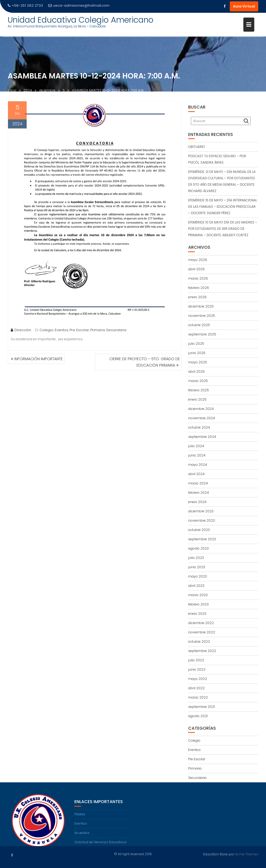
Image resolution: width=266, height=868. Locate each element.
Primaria (98, 331)
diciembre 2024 (201, 409)
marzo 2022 (198, 697)
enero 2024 (197, 502)
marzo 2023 (198, 595)
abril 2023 (196, 586)
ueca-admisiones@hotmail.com (79, 5)
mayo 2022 (198, 679)
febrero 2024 (199, 493)
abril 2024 (196, 474)
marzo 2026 (198, 278)
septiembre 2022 (202, 651)
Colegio (46, 331)
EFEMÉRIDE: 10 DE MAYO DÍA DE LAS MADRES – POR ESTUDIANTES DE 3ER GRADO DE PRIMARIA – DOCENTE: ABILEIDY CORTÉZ (223, 229)
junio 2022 (197, 669)
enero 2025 (197, 399)
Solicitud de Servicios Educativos (100, 846)
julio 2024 (196, 446)
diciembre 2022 (201, 623)
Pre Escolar (79, 331)
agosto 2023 (198, 548)
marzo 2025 (198, 381)
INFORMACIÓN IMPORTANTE (39, 359)
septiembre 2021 (201, 707)
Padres (80, 818)
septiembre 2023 (202, 539)
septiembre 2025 (202, 334)
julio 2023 (196, 558)
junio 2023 (197, 567)
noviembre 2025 (202, 316)
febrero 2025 (199, 390)
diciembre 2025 (201, 306)
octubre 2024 (199, 427)
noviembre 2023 (201, 520)
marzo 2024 (198, 483)
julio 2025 (196, 344)
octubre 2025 (199, 325)
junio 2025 (197, 353)
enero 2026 (197, 297)
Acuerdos (82, 836)
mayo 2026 (198, 260)
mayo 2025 (198, 362)
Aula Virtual (244, 6)
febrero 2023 (198, 604)
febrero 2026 (199, 288)
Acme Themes (247, 854)
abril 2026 (196, 269)
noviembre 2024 (202, 418)
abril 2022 (196, 688)
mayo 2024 (198, 465)
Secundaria (116, 331)
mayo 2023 (198, 576)
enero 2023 (197, 614)
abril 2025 (196, 371)
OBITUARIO (197, 147)
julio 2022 (196, 660)
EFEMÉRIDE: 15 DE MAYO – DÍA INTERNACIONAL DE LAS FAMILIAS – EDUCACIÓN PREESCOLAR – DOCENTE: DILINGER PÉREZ (223, 207)
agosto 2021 (198, 716)
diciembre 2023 (201, 511)
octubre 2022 (199, 641)
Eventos (61, 331)
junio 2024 (197, 455)
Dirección (21, 331)
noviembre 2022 (202, 632)
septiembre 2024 (202, 437)
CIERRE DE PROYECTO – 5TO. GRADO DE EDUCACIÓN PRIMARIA (145, 362)
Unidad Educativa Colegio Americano (81, 20)
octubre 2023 (199, 530)
